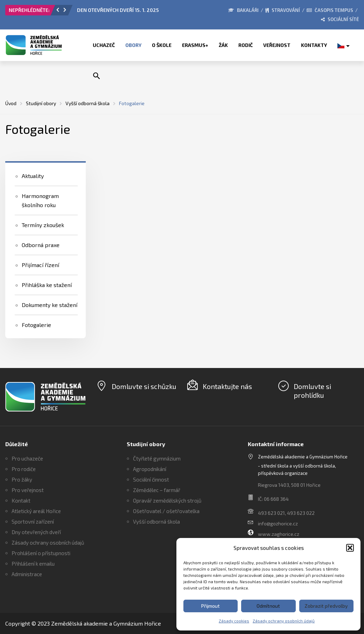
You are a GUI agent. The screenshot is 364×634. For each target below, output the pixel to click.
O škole (162, 45)
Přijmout (211, 606)
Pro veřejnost (28, 490)
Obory (133, 45)
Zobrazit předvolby (326, 606)
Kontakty (314, 45)
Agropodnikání (150, 469)
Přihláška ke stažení (47, 285)
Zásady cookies (234, 621)
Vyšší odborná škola (156, 521)
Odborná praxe (41, 245)
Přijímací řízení (40, 265)
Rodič (246, 45)
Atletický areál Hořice (36, 511)
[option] (139, 12)
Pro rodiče (24, 469)
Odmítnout (268, 606)
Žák (223, 45)
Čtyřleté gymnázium (157, 458)
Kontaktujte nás (227, 386)
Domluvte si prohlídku (312, 391)
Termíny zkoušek (43, 225)
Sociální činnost (151, 479)
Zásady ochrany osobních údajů (284, 621)
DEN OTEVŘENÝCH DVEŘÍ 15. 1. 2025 (118, 10)
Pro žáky (22, 479)
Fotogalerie (36, 325)
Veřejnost (277, 45)
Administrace (27, 574)
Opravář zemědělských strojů (167, 500)
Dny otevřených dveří (36, 532)
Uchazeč (104, 45)
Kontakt (21, 500)
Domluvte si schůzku (144, 386)
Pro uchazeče (27, 458)
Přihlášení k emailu (33, 564)
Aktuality (33, 176)
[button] (350, 548)
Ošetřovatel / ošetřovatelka (166, 511)
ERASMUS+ (195, 45)
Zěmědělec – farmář (157, 490)
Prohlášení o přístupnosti (41, 553)
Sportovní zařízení (33, 521)
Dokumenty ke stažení (50, 305)
